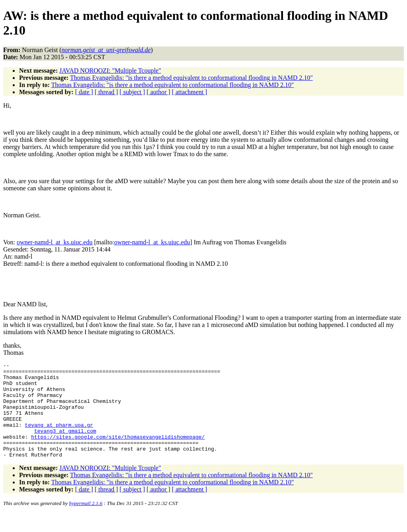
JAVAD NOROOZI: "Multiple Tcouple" (110, 71)
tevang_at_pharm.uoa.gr (59, 438)
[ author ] (159, 92)
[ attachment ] (189, 92)
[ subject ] (132, 92)
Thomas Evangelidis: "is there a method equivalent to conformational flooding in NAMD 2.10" (191, 78)
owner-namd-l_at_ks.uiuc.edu (55, 242)
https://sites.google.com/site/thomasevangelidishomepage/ (118, 452)
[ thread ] (106, 92)
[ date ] (84, 92)
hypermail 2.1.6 (86, 522)
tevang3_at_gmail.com (65, 445)
